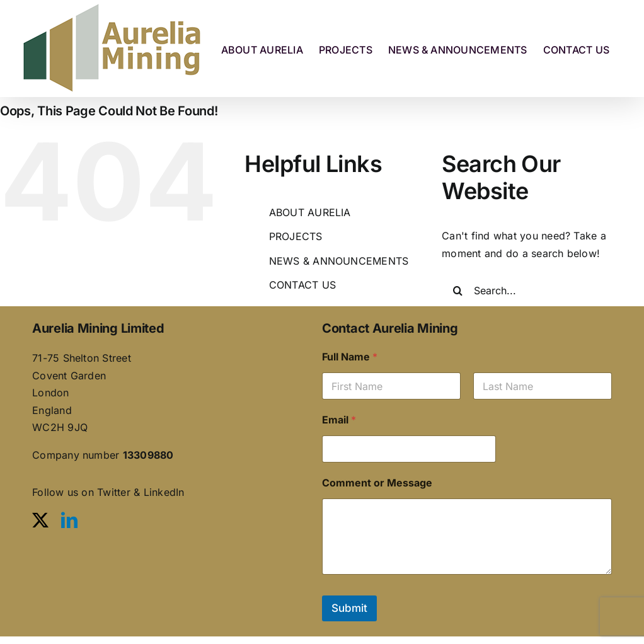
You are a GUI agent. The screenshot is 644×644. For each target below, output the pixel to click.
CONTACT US (302, 285)
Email (339, 420)
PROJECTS (296, 236)
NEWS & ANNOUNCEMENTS (339, 261)
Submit (349, 608)
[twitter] (40, 520)
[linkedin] (69, 520)
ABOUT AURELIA (310, 212)
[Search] (457, 290)
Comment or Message (377, 483)
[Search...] (543, 290)
